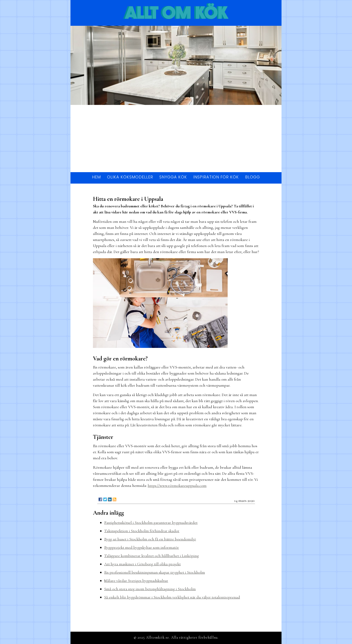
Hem (96, 177)
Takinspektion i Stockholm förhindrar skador (142, 531)
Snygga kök (173, 177)
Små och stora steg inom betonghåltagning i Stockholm (150, 589)
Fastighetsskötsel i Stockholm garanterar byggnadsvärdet (151, 523)
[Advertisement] (176, 139)
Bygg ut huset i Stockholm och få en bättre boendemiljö (150, 539)
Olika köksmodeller (130, 177)
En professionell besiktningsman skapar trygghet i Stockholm (155, 572)
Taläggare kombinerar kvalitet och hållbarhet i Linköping (152, 556)
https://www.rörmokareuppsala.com (177, 486)
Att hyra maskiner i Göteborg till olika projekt (142, 564)
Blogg (253, 177)
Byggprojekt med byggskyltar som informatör (142, 547)
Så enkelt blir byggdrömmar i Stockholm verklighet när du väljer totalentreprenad (172, 597)
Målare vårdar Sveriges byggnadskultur (136, 581)
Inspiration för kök (216, 177)
